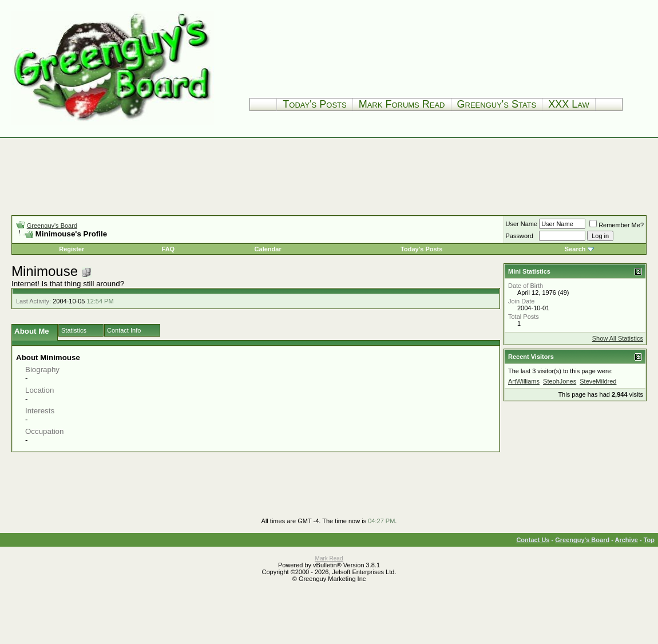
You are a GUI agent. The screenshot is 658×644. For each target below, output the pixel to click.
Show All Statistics (618, 338)
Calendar (268, 249)
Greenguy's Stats (497, 104)
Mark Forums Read (402, 104)
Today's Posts (314, 104)
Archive (627, 540)
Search (575, 249)
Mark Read (329, 558)
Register (72, 249)
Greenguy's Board (52, 226)
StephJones (560, 381)
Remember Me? (617, 225)
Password (520, 236)
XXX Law (569, 104)
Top (649, 540)
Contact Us (533, 540)
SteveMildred (598, 381)
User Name (522, 224)
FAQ (169, 249)
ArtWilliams (524, 381)
